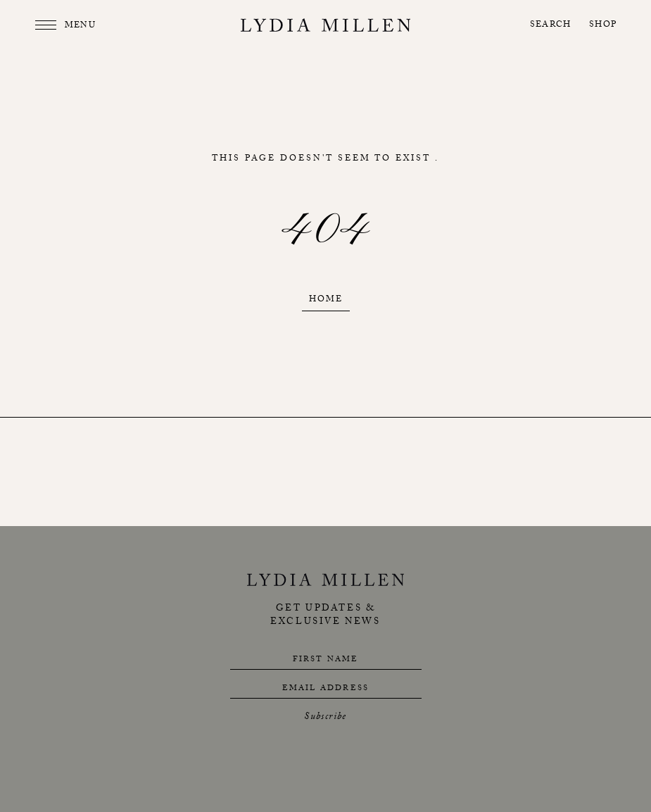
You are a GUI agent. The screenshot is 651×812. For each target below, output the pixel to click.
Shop (603, 26)
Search (550, 26)
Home (326, 300)
